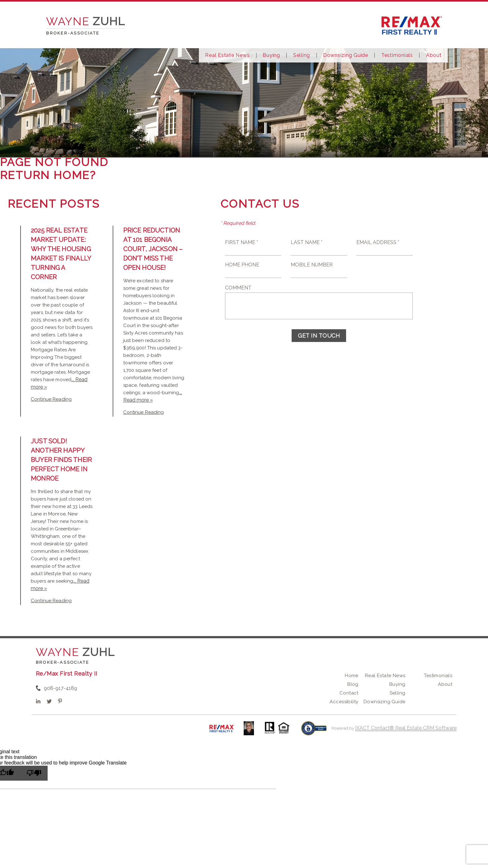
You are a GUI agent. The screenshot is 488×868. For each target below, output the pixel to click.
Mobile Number (312, 265)
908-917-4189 (61, 688)
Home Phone (242, 265)
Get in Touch (319, 336)
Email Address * (378, 242)
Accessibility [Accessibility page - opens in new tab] (344, 702)
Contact (349, 693)
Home (352, 676)
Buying (271, 55)
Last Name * (307, 242)
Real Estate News (227, 55)
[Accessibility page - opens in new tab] (314, 731)
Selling (302, 55)
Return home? (48, 175)
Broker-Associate (63, 662)
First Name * (242, 242)
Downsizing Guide (346, 55)
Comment (238, 288)
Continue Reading (51, 399)
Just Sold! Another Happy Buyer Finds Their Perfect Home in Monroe (61, 460)
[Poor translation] (34, 773)
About (434, 55)
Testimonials (397, 55)
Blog (353, 684)
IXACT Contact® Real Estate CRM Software (406, 728)
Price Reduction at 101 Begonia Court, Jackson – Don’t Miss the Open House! (153, 249)
